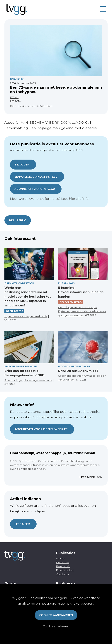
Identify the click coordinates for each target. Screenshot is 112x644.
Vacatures (62, 574)
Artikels (61, 559)
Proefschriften (65, 570)
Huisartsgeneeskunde (38, 380)
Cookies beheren (56, 626)
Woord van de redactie (74, 366)
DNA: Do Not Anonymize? (78, 371)
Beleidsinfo (63, 566)
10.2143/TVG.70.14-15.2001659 (35, 106)
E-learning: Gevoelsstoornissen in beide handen (81, 292)
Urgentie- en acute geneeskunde (26, 316)
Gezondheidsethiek (71, 376)
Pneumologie (13, 380)
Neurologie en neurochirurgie (77, 307)
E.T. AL (14, 97)
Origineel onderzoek (19, 283)
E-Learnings (66, 283)
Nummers (63, 562)
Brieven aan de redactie (21, 366)
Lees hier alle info (75, 199)
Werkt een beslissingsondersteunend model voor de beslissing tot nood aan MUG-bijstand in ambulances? (28, 297)
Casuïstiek (17, 79)
